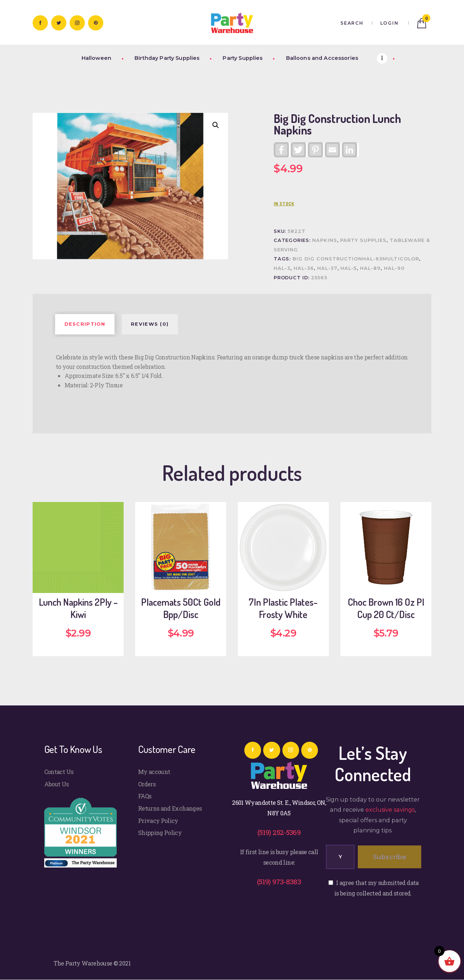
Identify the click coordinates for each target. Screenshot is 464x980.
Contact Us (59, 772)
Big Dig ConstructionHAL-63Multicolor (356, 259)
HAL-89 (370, 268)
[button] (216, 125)
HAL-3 (282, 268)
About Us (57, 784)
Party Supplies (363, 240)
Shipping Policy (160, 833)
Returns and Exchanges (170, 808)
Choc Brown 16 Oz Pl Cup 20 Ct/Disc (386, 608)
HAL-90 (394, 268)
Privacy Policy (158, 821)
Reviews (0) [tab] (150, 324)
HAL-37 (327, 268)
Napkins (324, 240)
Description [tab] (85, 324)
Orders (147, 784)
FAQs (145, 796)
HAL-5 (349, 268)
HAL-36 (304, 268)
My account (154, 772)
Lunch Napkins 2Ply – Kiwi (78, 608)
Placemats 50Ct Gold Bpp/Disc (181, 608)
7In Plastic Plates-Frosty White (283, 608)
